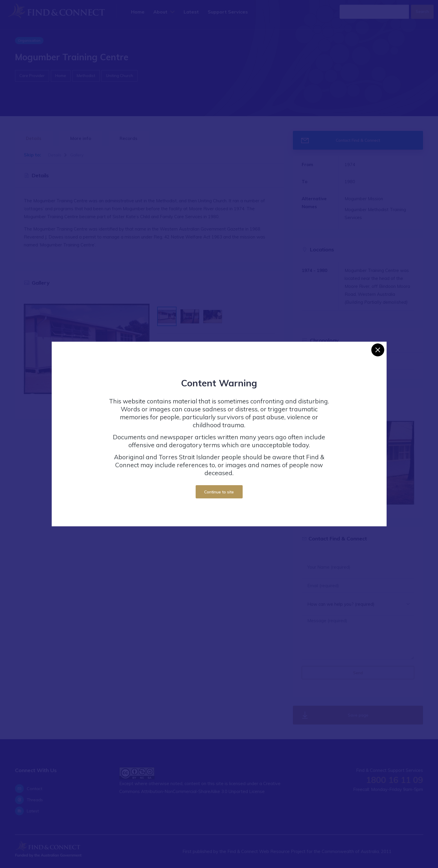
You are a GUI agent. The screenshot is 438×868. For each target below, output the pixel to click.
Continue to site (219, 492)
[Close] (378, 350)
